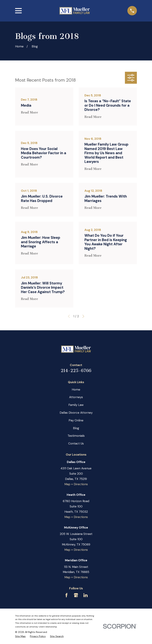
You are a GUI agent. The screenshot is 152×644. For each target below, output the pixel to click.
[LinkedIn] (85, 595)
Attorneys (76, 397)
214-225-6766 (76, 371)
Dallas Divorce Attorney (76, 413)
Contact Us (76, 443)
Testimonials (76, 436)
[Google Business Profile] (76, 595)
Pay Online (76, 420)
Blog (76, 428)
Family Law (76, 405)
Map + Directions (76, 484)
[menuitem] (20, 636)
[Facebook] (66, 595)
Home (76, 390)
